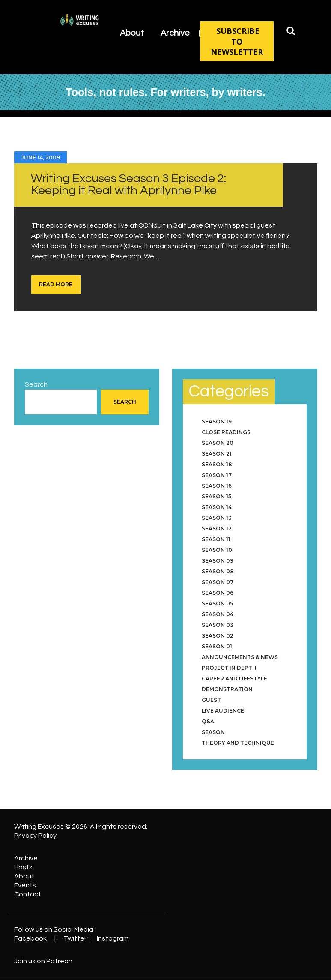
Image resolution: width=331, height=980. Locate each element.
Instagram (113, 938)
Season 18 (217, 464)
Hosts (23, 867)
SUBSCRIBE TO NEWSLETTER (237, 41)
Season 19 (217, 421)
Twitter (75, 938)
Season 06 (218, 593)
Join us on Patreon (43, 961)
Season (213, 732)
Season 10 (217, 550)
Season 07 (218, 582)
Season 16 (217, 486)
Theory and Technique (238, 743)
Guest (211, 700)
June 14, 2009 (40, 157)
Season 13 (217, 518)
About (24, 876)
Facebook (30, 938)
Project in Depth (229, 668)
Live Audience (223, 711)
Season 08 (218, 571)
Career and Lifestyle (234, 679)
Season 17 (217, 475)
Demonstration (227, 689)
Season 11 (216, 539)
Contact (28, 894)
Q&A (208, 721)
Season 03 (218, 625)
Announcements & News (240, 657)
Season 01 (217, 646)
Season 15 (216, 496)
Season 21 (217, 454)
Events (25, 885)
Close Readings (226, 432)
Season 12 (217, 529)
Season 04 (218, 614)
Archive (26, 858)
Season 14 (217, 507)
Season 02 (218, 636)
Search (36, 384)
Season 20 (218, 443)
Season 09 (218, 561)
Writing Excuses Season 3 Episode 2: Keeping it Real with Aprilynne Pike (128, 184)
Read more (56, 284)
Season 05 (217, 604)
